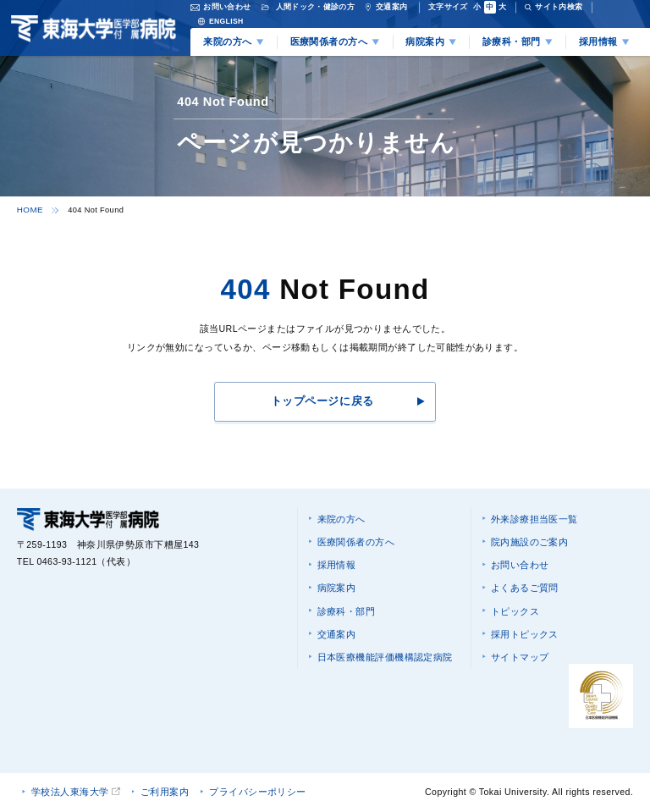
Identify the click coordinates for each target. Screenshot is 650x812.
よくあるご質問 (524, 584)
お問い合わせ (519, 562)
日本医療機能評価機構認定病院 (384, 651)
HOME (29, 209)
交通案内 (336, 629)
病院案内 (336, 584)
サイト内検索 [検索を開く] (559, 7)
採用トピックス (524, 629)
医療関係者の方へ (355, 539)
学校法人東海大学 (70, 792)
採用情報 (336, 562)
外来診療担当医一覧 (534, 517)
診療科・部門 (346, 606)
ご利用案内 (165, 792)
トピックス (514, 606)
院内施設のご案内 (529, 539)
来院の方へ (341, 517)
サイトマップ (519, 651)
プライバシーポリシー (258, 792)
